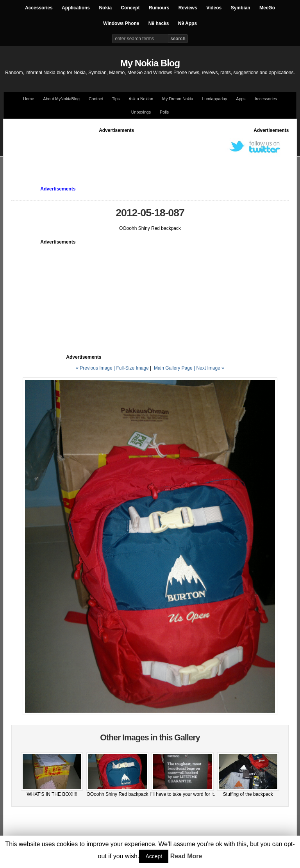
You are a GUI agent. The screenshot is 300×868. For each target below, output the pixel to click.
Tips (116, 99)
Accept (154, 856)
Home (29, 99)
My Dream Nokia (178, 99)
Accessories (39, 8)
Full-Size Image (132, 368)
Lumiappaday (214, 99)
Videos (214, 8)
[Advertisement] (154, 151)
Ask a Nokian (141, 99)
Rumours (159, 8)
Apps (241, 99)
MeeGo (267, 8)
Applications (76, 8)
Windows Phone (121, 23)
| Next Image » (209, 368)
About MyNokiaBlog (61, 99)
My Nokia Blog (150, 63)
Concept (130, 8)
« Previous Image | (96, 368)
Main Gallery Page (173, 368)
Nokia (105, 8)
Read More (186, 856)
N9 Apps (187, 23)
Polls (164, 112)
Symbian (241, 8)
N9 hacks (159, 23)
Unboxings (141, 112)
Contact (96, 99)
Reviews (188, 8)
